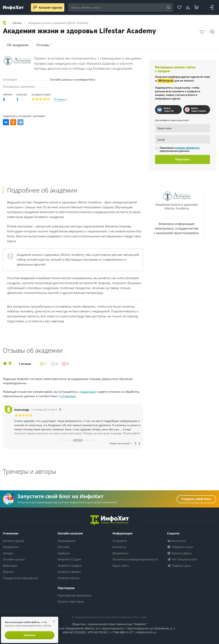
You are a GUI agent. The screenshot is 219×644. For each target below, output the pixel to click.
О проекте (120, 541)
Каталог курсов (13, 541)
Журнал (8, 572)
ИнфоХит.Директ (69, 572)
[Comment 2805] (60, 410)
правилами (88, 392)
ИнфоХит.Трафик (70, 566)
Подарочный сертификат (21, 578)
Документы (120, 553)
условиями (68, 396)
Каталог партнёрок (71, 601)
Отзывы (44, 45)
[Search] (169, 8)
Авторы (8, 553)
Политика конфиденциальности (135, 559)
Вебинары (10, 566)
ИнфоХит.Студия (69, 559)
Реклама (63, 547)
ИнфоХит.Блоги (69, 578)
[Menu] (35, 7)
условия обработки (187, 148)
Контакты (119, 547)
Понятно (30, 635)
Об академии (18, 45)
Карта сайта (121, 566)
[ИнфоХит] (13, 8)
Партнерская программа (75, 595)
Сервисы (64, 553)
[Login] (211, 7)
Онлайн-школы (14, 559)
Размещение (66, 541)
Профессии (11, 547)
